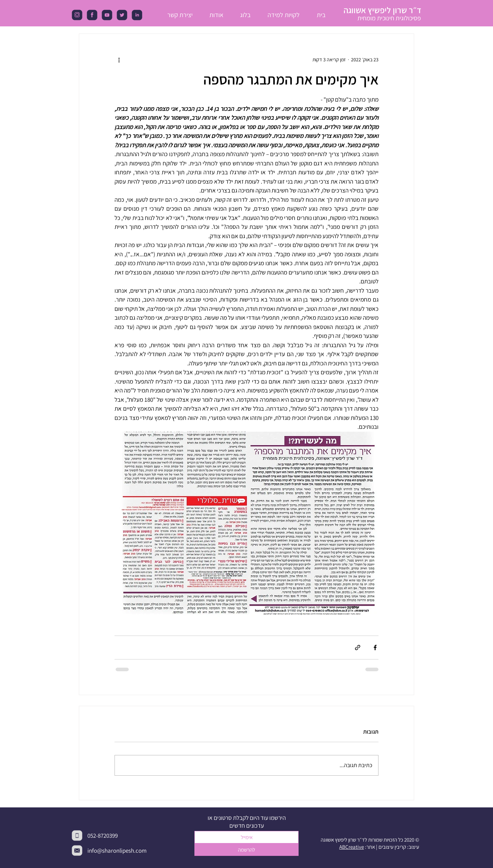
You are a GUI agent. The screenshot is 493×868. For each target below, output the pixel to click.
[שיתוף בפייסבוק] (375, 648)
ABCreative (352, 847)
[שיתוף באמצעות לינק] (358, 648)
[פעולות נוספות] (119, 60)
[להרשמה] (246, 850)
